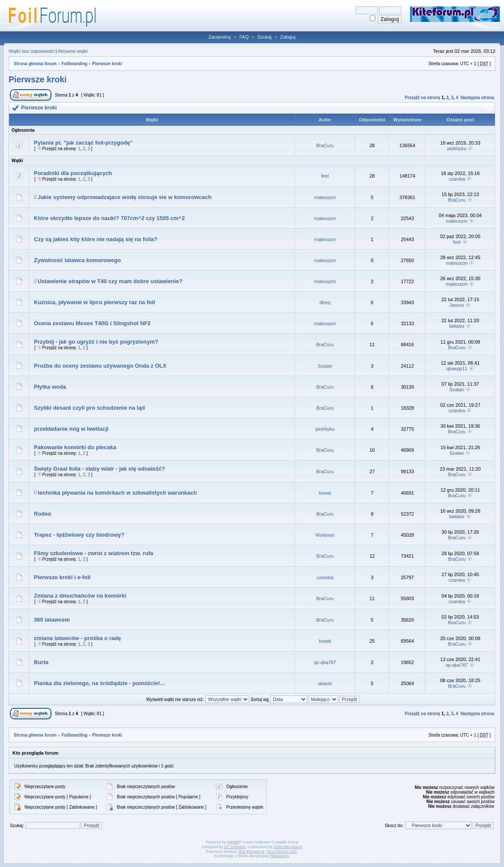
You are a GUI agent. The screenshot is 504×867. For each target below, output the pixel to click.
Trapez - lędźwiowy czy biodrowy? (79, 535)
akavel (325, 683)
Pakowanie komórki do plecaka (75, 447)
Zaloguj (288, 37)
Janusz (457, 305)
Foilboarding (74, 64)
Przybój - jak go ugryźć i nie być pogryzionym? (96, 342)
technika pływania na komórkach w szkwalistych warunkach (117, 493)
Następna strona (477, 98)
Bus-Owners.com (282, 852)
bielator (457, 326)
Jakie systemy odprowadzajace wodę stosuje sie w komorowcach (125, 197)
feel (325, 176)
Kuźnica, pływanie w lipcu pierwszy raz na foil (94, 302)
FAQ (244, 37)
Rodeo (42, 514)
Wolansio (325, 535)
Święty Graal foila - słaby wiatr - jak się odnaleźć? (100, 469)
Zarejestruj (220, 37)
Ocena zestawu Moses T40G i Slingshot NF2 (92, 323)
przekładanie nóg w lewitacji (71, 429)
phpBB (233, 842)
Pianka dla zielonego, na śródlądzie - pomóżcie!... (99, 683)
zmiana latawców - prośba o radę (77, 638)
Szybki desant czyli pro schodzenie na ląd (89, 408)
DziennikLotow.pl (288, 847)
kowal (325, 493)
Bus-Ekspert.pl (252, 852)
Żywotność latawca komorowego (77, 260)
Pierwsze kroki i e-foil (62, 577)
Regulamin (280, 856)
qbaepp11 (457, 369)
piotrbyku (457, 148)
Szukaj (264, 37)
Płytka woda (50, 387)
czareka (457, 179)
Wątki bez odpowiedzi (31, 51)
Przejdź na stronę (423, 98)
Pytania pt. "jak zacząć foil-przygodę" (83, 143)
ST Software (235, 847)
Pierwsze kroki (107, 64)
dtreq (325, 302)
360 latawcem (52, 620)
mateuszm (325, 197)
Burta (41, 662)
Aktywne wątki (73, 51)
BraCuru (325, 145)
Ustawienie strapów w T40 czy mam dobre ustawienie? (110, 281)
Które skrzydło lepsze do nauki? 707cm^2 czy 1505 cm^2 (109, 218)
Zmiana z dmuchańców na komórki (80, 596)
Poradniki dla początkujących (73, 173)
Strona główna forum (35, 64)
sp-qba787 (325, 662)
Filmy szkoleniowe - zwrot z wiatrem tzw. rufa (94, 553)
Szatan (325, 366)
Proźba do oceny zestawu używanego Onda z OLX (100, 366)
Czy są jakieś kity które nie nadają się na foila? (96, 239)
